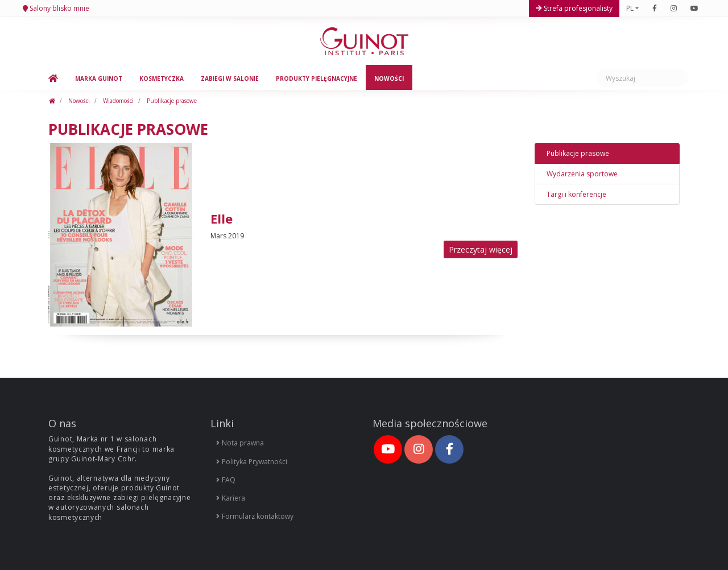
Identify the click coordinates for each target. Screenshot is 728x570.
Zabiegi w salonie (230, 79)
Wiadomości (117, 101)
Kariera (231, 498)
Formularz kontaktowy (255, 516)
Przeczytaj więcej (481, 249)
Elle (222, 218)
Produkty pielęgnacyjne (317, 79)
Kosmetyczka (162, 79)
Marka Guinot (99, 79)
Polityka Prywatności (252, 462)
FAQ (226, 480)
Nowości (389, 79)
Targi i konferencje (576, 194)
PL (630, 8)
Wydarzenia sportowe (582, 174)
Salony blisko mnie (59, 8)
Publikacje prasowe (171, 101)
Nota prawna (240, 443)
